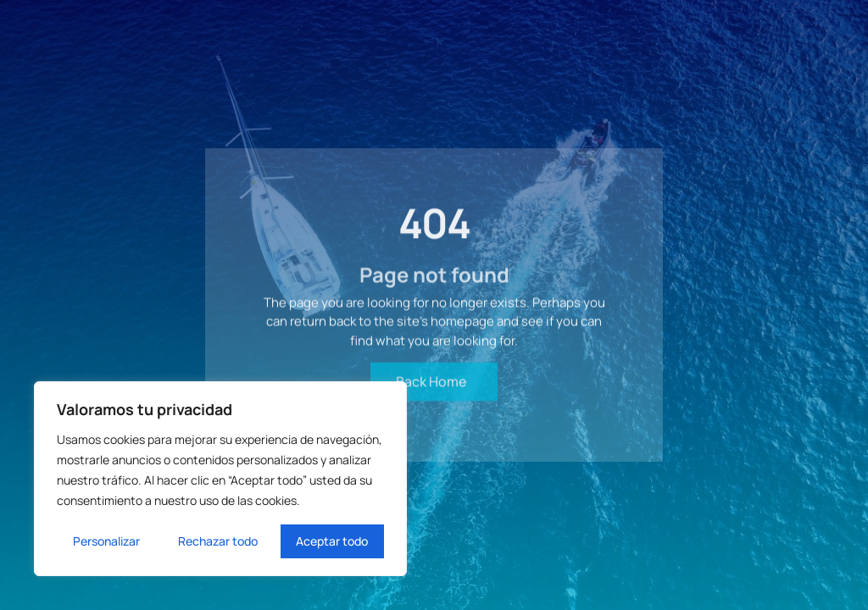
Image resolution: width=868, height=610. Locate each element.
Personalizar (106, 541)
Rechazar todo (218, 541)
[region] (220, 479)
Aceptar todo (332, 541)
